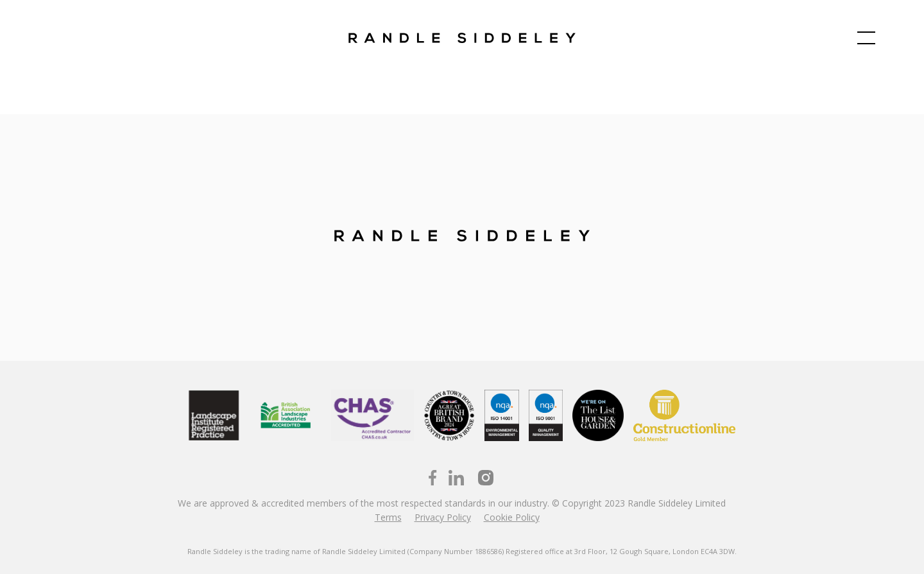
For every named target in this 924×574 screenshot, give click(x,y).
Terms (388, 517)
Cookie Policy (512, 517)
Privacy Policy (443, 517)
